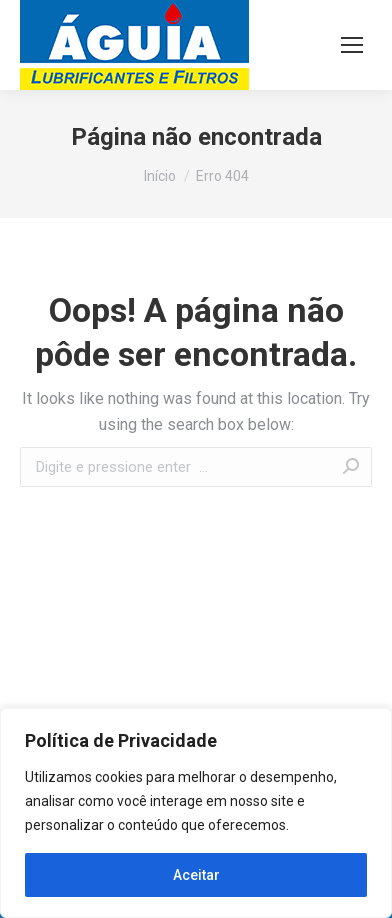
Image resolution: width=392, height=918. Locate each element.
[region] (196, 813)
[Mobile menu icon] (352, 45)
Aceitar (196, 875)
